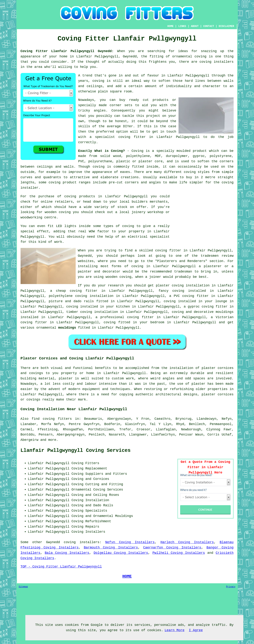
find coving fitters (52, 419)
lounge (221, 301)
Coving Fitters (85, 463)
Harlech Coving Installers (187, 542)
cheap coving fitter (77, 291)
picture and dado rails (71, 301)
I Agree (196, 630)
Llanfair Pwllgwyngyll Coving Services (76, 451)
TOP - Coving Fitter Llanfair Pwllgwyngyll (61, 567)
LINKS (182, 26)
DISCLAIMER (226, 26)
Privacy (231, 587)
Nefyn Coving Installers (130, 542)
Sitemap (23, 587)
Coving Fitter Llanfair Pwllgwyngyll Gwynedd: (67, 51)
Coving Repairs (85, 527)
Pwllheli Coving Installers (179, 553)
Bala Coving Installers (67, 553)
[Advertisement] (203, 219)
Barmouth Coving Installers (111, 548)
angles (100, 111)
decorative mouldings (214, 312)
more (52, 440)
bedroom (157, 322)
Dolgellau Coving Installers (121, 553)
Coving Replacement (89, 469)
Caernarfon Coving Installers (172, 548)
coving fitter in (144, 317)
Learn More (174, 630)
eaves (125, 172)
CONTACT (209, 26)
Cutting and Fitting (104, 484)
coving (99, 167)
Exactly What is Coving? (102, 151)
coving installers (82, 542)
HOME (170, 26)
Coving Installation (90, 500)
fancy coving (171, 291)
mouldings (67, 328)
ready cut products (149, 100)
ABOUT (195, 26)
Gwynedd (53, 542)
